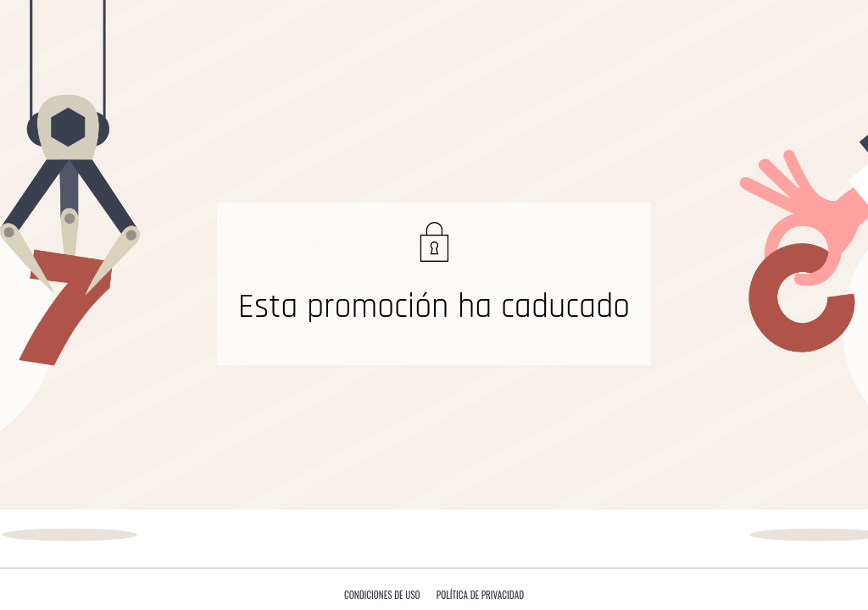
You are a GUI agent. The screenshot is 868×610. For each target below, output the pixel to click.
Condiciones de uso (382, 595)
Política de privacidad (480, 595)
